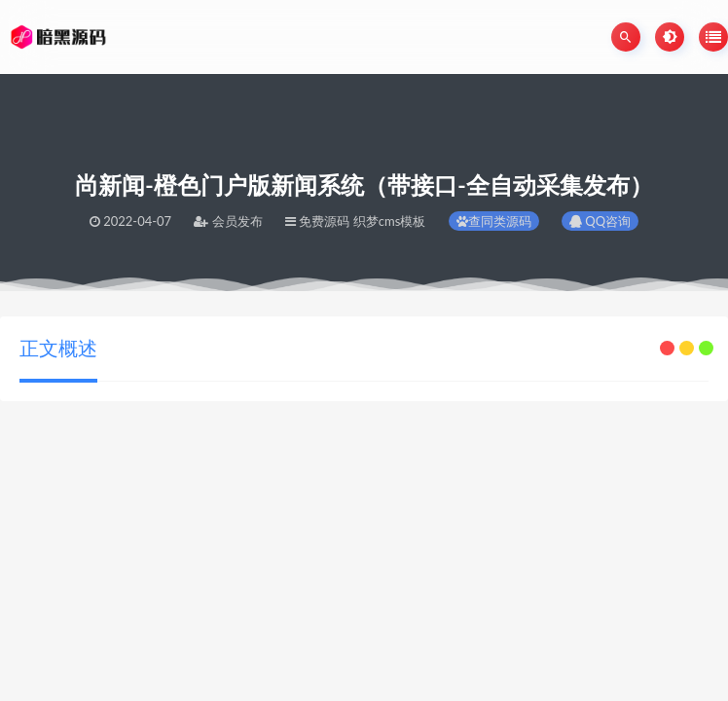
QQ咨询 (600, 221)
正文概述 (58, 348)
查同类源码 (494, 221)
